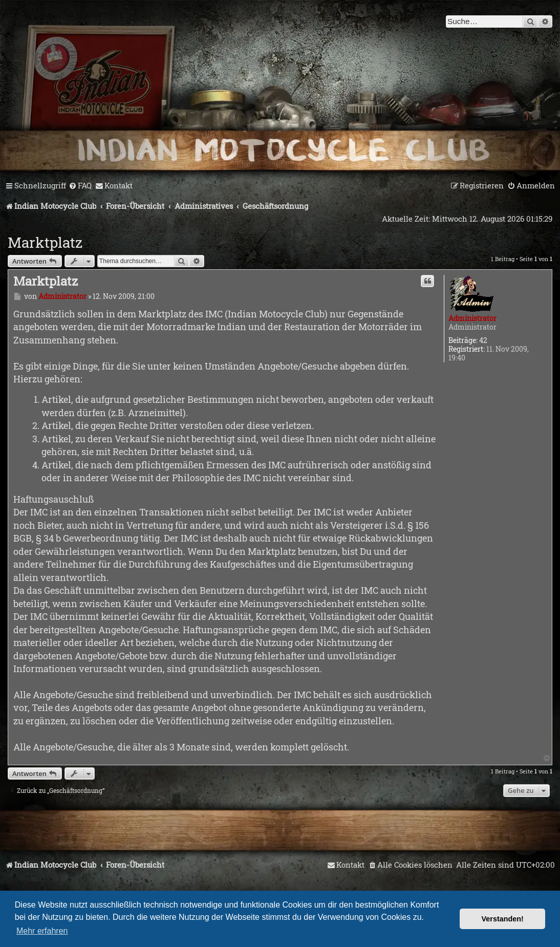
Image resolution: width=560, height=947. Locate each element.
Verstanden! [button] (503, 919)
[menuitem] (80, 186)
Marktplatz (45, 242)
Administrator (472, 318)
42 (483, 341)
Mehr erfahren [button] (42, 931)
